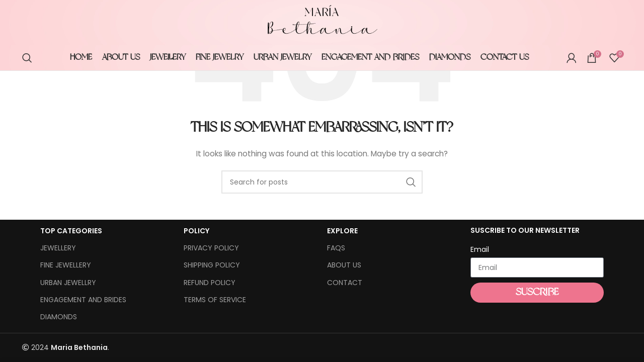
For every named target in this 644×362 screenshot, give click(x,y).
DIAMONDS (59, 317)
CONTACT (345, 283)
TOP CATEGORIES (71, 231)
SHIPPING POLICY (212, 265)
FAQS (336, 248)
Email (480, 249)
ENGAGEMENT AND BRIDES (83, 300)
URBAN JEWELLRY (68, 283)
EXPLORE (342, 231)
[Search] (27, 58)
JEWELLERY (58, 248)
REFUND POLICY (210, 283)
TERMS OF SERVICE (215, 300)
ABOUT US (344, 265)
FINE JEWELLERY (66, 265)
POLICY (196, 231)
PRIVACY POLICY (211, 248)
